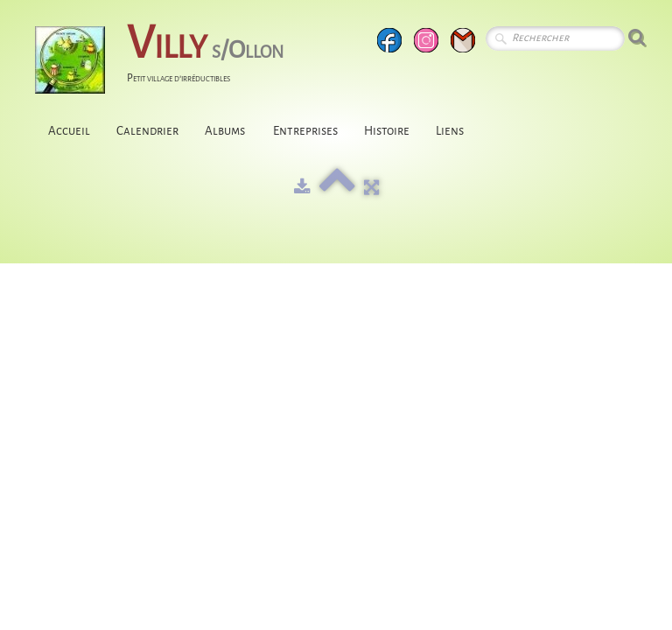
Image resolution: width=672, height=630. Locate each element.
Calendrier (147, 131)
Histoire (387, 131)
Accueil (69, 131)
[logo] (166, 61)
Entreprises (305, 131)
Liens (450, 131)
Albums (226, 131)
